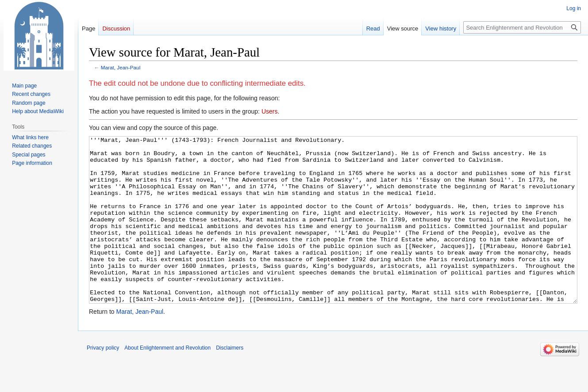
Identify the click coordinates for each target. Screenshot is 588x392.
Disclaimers (230, 381)
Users (270, 111)
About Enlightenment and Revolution (167, 381)
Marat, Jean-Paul (121, 67)
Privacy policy (103, 381)
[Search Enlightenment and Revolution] (522, 27)
